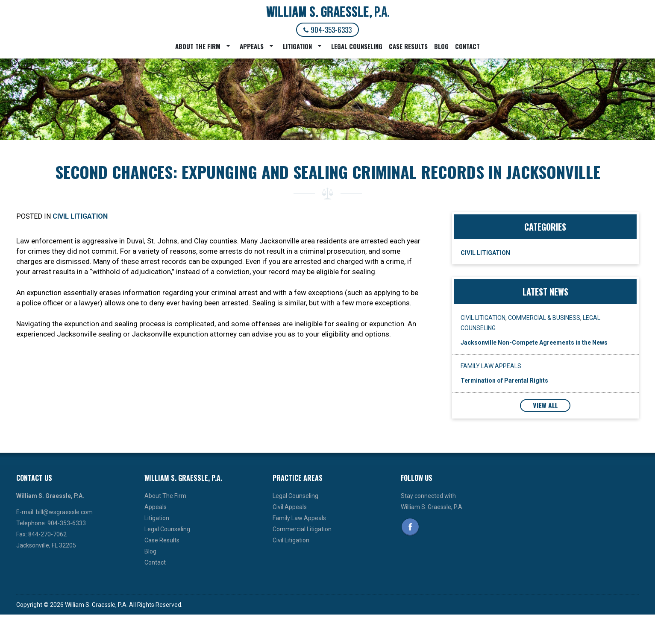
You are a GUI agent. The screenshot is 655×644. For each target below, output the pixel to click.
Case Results (408, 46)
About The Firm (198, 46)
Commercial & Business (544, 318)
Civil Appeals (290, 507)
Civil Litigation (80, 216)
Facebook (410, 527)
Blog (441, 46)
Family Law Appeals (491, 366)
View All (545, 405)
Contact (467, 46)
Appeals (252, 46)
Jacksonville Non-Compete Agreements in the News (534, 342)
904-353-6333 (327, 30)
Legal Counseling (357, 46)
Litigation (297, 46)
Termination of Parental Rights (504, 381)
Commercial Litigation (302, 529)
